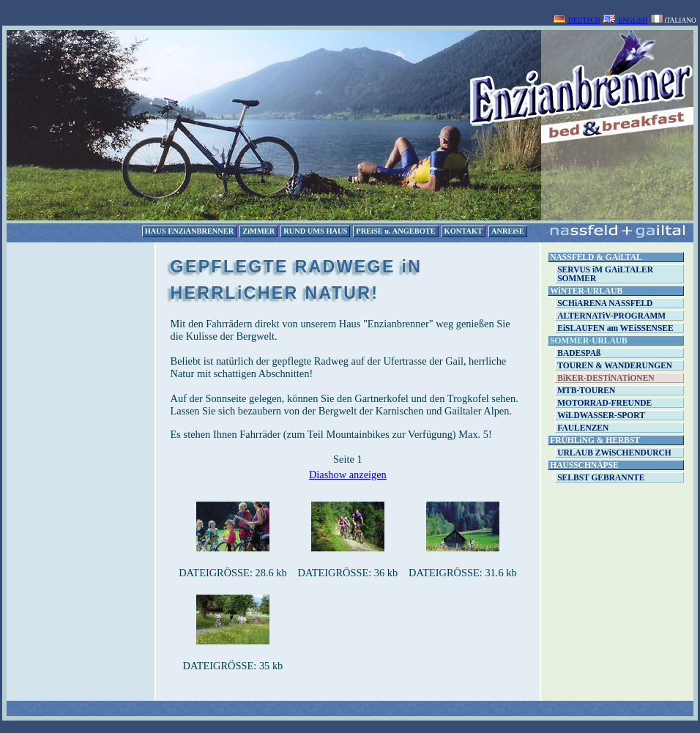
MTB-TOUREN (586, 390)
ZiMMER (258, 231)
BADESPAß (579, 353)
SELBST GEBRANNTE (601, 477)
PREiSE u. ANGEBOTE (395, 231)
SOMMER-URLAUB (589, 341)
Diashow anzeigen (348, 475)
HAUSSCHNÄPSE (584, 465)
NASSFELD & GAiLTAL (596, 257)
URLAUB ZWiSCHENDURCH (614, 453)
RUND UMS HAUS (315, 231)
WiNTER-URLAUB (586, 291)
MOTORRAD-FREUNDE (604, 403)
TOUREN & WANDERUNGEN (615, 365)
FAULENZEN (583, 428)
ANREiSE (508, 231)
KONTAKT (463, 231)
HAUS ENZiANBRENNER (190, 231)
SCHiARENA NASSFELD (605, 303)
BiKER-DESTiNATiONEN (606, 378)
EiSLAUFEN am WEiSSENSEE (615, 328)
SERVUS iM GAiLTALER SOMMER (605, 274)
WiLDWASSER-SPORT (601, 415)
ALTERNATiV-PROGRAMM (611, 316)
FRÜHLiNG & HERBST (595, 440)
